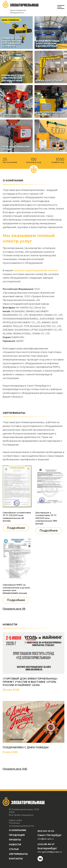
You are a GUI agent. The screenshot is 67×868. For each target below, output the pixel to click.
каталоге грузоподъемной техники (36, 270)
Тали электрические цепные (16, 148)
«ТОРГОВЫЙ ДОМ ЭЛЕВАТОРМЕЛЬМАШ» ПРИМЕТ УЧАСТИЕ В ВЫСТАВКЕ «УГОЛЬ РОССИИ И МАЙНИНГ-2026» (30, 682)
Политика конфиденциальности (21, 824)
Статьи (14, 849)
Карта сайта (15, 820)
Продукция (17, 835)
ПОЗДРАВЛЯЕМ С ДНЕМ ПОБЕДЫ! (26, 747)
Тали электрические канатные (50, 114)
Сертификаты (18, 854)
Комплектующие (48, 149)
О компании (18, 830)
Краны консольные (49, 81)
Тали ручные (10, 115)
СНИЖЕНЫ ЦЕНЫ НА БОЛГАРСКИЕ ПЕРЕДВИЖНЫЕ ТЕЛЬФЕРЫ (12, 42)
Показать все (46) (15, 769)
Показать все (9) (14, 609)
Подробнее (16, 528)
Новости (15, 845)
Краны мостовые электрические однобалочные (48, 44)
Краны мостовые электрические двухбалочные (13, 78)
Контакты (16, 859)
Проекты (15, 840)
